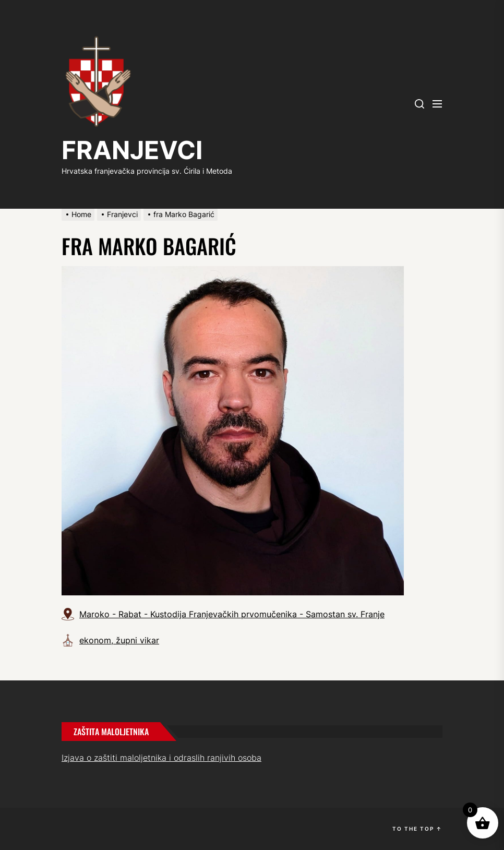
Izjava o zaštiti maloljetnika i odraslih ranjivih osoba (161, 758)
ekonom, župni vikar (119, 640)
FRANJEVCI (132, 150)
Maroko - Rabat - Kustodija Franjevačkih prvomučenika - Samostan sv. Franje (232, 614)
